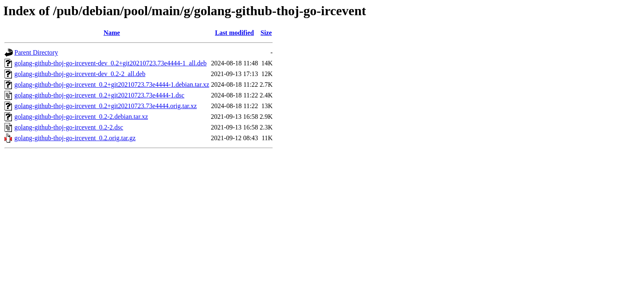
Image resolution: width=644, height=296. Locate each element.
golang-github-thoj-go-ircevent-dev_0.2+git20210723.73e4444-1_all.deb (110, 63)
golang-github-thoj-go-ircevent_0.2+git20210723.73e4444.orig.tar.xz (106, 106)
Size (266, 33)
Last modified (234, 33)
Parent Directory (36, 52)
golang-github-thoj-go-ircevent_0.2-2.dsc (69, 127)
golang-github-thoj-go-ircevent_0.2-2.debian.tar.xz (81, 117)
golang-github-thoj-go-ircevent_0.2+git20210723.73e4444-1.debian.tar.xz (112, 84)
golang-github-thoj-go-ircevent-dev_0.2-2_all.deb (80, 74)
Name (112, 33)
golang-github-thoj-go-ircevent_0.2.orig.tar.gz (75, 138)
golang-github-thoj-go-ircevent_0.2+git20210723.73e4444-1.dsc (99, 95)
